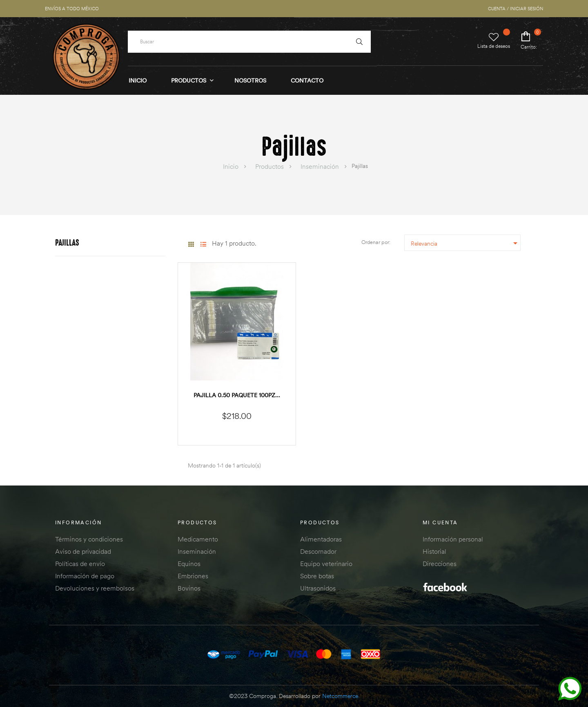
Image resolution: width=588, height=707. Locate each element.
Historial (434, 551)
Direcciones (440, 564)
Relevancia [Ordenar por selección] (465, 243)
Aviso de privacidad (83, 551)
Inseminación (197, 551)
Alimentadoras (321, 539)
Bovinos (189, 588)
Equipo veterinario (326, 564)
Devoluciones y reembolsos (95, 588)
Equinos (189, 564)
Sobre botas (317, 576)
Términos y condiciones (89, 539)
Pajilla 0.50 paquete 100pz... (237, 395)
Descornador (318, 551)
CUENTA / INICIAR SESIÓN (516, 9)
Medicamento (198, 539)
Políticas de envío (80, 564)
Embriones (193, 576)
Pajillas (67, 243)
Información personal (453, 539)
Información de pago (85, 576)
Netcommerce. (341, 696)
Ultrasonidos (318, 588)
